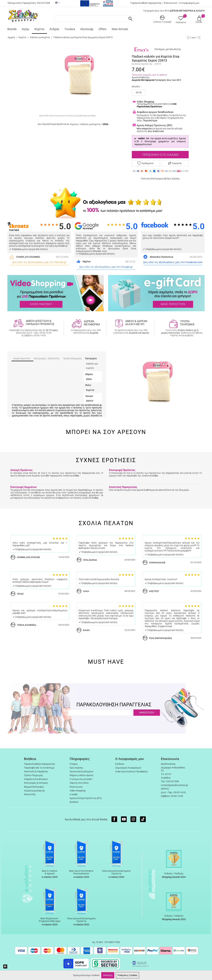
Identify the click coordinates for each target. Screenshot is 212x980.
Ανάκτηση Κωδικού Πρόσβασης (131, 771)
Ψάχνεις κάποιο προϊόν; (82, 775)
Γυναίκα (70, 29)
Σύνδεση (120, 764)
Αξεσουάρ (87, 29)
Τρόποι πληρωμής (72, 358)
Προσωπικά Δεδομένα (81, 771)
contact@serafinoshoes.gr (174, 785)
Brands (12, 29)
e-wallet (74, 794)
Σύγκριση (175, 163)
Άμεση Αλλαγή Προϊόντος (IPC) (86, 798)
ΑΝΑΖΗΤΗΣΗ (147, 713)
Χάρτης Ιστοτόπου (79, 783)
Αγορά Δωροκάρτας (34, 791)
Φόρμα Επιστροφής (34, 787)
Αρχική (11, 37)
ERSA (106, 124)
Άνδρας (55, 29)
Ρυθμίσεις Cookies (127, 975)
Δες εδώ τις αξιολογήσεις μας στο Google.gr (106, 267)
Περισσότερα (150, 120)
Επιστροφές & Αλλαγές (36, 783)
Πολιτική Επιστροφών (152, 179)
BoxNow (74, 802)
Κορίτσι (39, 29)
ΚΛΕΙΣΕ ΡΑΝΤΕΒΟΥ (41, 304)
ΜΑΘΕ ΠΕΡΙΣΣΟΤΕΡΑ (173, 304)
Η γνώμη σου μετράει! (81, 779)
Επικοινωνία (170, 3)
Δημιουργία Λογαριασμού (128, 768)
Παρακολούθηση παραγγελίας (146, 3)
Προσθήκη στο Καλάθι (160, 155)
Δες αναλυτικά (156, 131)
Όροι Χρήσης (173, 179)
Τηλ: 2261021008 (170, 781)
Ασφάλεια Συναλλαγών (36, 779)
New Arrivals (120, 29)
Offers (103, 29)
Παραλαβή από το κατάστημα (39, 768)
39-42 (139, 92)
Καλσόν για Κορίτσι (40, 37)
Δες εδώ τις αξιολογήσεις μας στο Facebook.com (173, 262)
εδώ (77, 476)
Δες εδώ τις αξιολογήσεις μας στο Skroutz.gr (39, 262)
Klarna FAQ (30, 794)
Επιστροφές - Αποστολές (47, 358)
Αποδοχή (108, 975)
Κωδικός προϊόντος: (142, 64)
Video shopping (78, 791)
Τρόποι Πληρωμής (33, 775)
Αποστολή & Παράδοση (36, 771)
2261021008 (43, 3)
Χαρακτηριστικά (22, 358)
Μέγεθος (136, 87)
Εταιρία (74, 764)
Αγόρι (26, 29)
